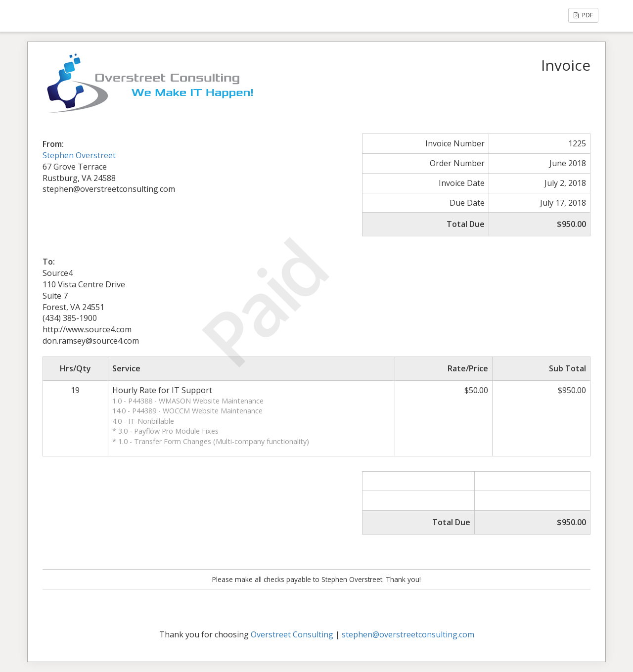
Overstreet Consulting (292, 634)
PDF (583, 15)
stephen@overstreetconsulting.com (408, 634)
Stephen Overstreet (79, 155)
